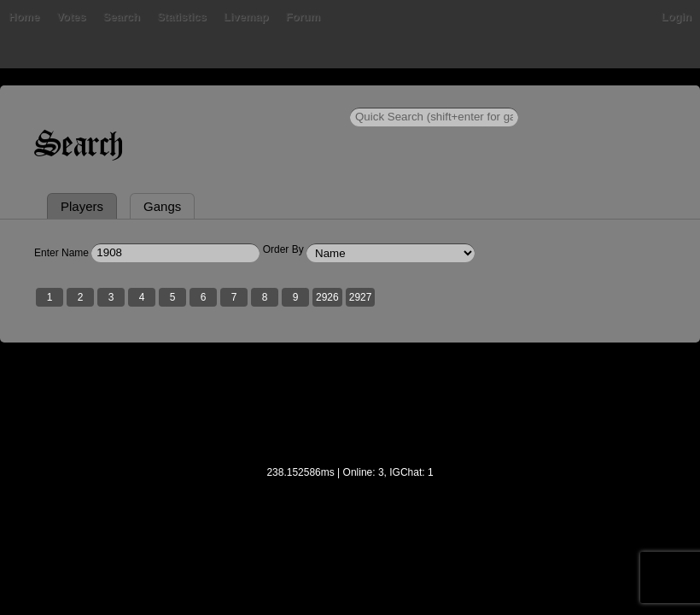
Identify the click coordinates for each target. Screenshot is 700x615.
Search (122, 17)
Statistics (182, 17)
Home (24, 17)
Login (677, 17)
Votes (71, 17)
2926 (327, 297)
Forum (303, 17)
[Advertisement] (350, 415)
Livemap (246, 17)
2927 (361, 297)
